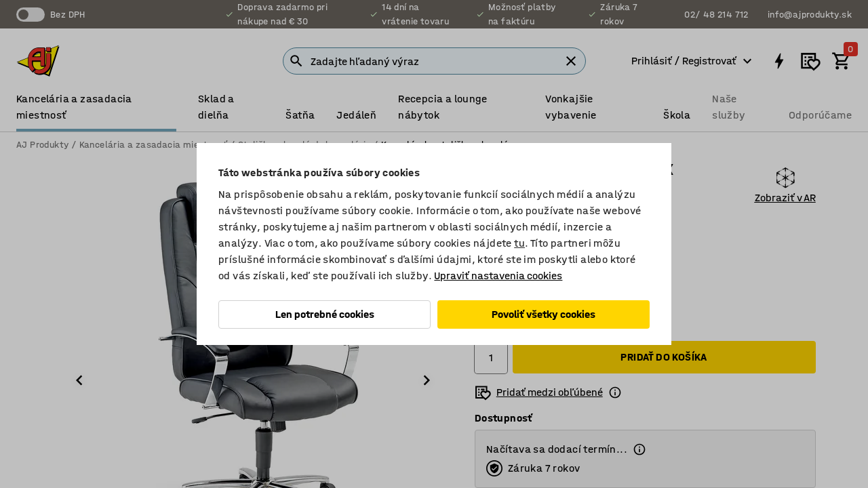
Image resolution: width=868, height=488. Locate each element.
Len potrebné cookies (325, 314)
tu (519, 243)
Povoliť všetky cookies (544, 314)
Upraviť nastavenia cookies (498, 276)
